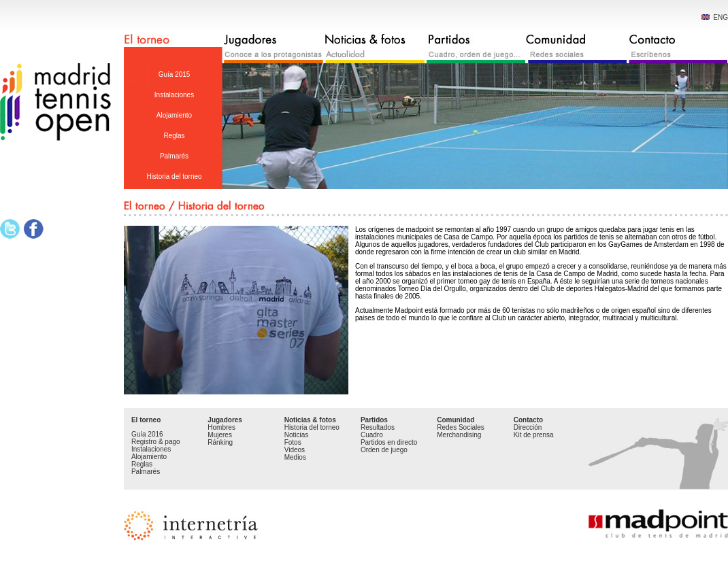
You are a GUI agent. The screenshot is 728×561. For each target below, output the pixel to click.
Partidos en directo (389, 442)
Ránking (220, 442)
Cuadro (372, 435)
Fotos (293, 442)
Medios (295, 457)
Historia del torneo (174, 176)
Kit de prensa (534, 435)
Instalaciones (174, 95)
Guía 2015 (175, 74)
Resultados (378, 427)
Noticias (297, 435)
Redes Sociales (460, 427)
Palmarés (174, 156)
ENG (715, 17)
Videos (295, 450)
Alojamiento (174, 115)
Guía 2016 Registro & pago (156, 438)
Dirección (528, 427)
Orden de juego (384, 450)
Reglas (174, 136)
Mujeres (220, 435)
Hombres (221, 427)
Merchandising (459, 435)
